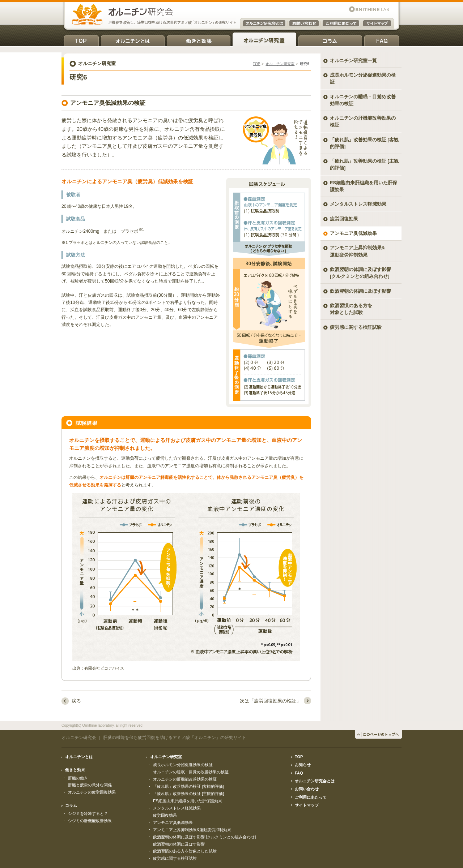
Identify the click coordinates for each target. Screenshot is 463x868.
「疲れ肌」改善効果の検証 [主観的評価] (364, 164)
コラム (330, 40)
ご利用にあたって (311, 797)
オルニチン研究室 (264, 40)
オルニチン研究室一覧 (353, 61)
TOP (81, 40)
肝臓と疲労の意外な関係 (90, 785)
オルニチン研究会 (79, 738)
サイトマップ (307, 805)
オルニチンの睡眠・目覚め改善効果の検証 (363, 100)
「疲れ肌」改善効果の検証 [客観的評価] (364, 143)
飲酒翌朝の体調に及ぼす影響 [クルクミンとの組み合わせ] (360, 273)
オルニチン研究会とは (315, 781)
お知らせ (303, 765)
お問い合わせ (307, 789)
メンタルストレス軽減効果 (358, 204)
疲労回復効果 (344, 219)
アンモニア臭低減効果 (353, 233)
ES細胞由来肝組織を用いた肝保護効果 (364, 186)
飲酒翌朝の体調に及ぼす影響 (360, 291)
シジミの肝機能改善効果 (90, 821)
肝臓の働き (78, 778)
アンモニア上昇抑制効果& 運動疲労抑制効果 (357, 251)
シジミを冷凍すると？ (88, 813)
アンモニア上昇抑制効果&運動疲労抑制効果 (192, 830)
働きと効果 (199, 40)
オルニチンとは (133, 40)
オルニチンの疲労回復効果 (92, 792)
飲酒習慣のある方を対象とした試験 (351, 309)
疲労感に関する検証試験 (356, 327)
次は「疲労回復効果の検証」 (270, 701)
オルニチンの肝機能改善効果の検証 (363, 121)
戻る (76, 701)
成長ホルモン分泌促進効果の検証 (363, 78)
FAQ (382, 40)
